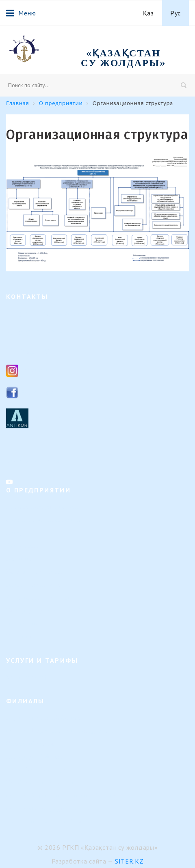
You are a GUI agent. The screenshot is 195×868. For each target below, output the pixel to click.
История (17, 533)
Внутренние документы (38, 585)
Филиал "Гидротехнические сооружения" (61, 731)
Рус (175, 13)
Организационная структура (44, 520)
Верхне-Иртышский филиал (43, 718)
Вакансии (19, 559)
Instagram (38, 370)
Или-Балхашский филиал (40, 783)
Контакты (19, 637)
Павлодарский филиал (36, 757)
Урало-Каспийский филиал (42, 770)
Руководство (23, 546)
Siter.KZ (129, 861)
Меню (21, 13)
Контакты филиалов (33, 461)
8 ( (23, 332)
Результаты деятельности (40, 598)
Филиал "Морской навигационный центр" (62, 796)
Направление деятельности (42, 507)
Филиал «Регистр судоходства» (48, 809)
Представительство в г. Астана (47, 822)
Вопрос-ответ (24, 624)
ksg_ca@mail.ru (45, 350)
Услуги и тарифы (29, 677)
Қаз (148, 13)
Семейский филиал (31, 744)
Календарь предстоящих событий (51, 611)
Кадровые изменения (34, 572)
